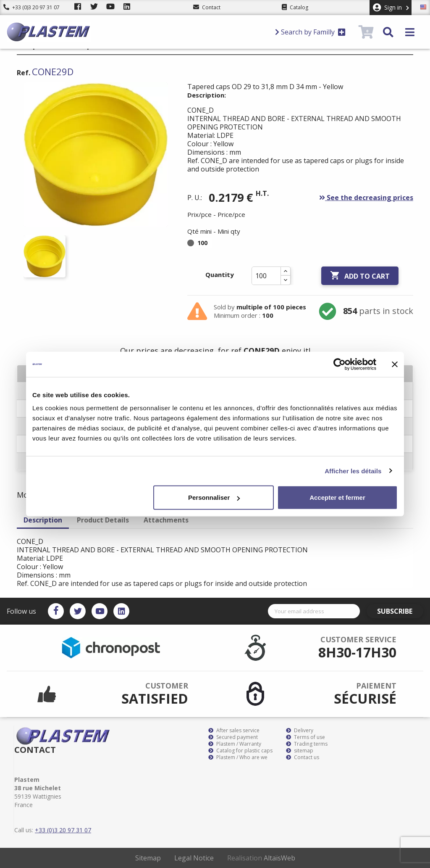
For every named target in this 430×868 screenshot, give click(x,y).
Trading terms (307, 744)
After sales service (234, 731)
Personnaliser (214, 497)
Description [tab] (43, 520)
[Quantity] (266, 276)
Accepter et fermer (337, 497)
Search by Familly (310, 32)
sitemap (300, 751)
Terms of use (305, 737)
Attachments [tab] (166, 520)
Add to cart (360, 276)
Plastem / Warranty (235, 744)
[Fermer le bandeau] (395, 364)
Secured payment (233, 737)
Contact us (303, 757)
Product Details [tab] (103, 520)
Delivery (300, 731)
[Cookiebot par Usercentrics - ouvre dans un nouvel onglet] (340, 364)
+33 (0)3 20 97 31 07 (31, 7)
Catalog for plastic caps (240, 751)
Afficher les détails (353, 471)
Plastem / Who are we (238, 757)
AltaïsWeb (279, 858)
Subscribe (399, 611)
